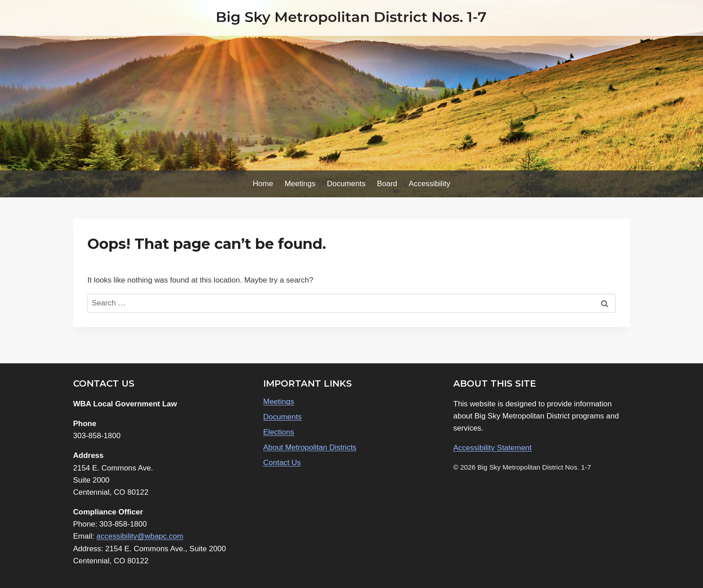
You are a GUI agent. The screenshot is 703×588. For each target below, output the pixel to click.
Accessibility (430, 184)
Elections (279, 432)
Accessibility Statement (493, 448)
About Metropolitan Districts (310, 447)
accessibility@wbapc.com (140, 536)
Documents (346, 184)
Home (263, 184)
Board (387, 184)
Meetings (300, 184)
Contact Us (282, 463)
